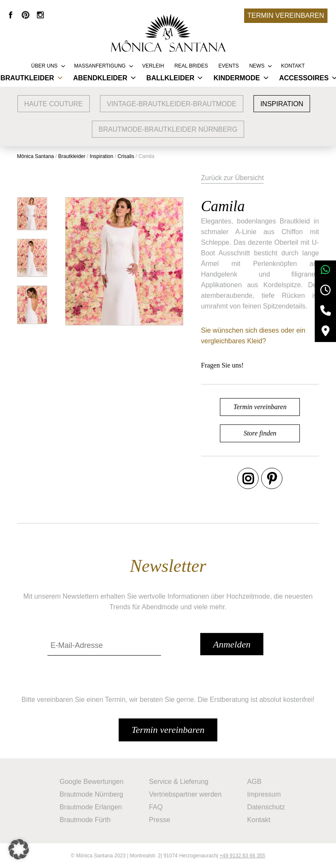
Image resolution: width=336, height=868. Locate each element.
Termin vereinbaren (286, 16)
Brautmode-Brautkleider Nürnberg (168, 129)
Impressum (264, 794)
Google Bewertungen (91, 782)
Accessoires (304, 78)
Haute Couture (54, 104)
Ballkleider (170, 78)
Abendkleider (100, 78)
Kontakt (293, 66)
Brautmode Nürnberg (91, 794)
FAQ (156, 807)
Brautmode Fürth (85, 820)
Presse (159, 820)
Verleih (153, 66)
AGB (254, 782)
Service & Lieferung (179, 782)
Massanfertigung (100, 66)
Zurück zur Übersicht (233, 178)
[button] (19, 849)
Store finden (260, 433)
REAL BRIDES (191, 66)
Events (228, 66)
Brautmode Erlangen (91, 807)
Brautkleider (27, 78)
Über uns (44, 66)
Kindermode (237, 78)
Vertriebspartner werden (185, 794)
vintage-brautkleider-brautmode (172, 104)
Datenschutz (266, 807)
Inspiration (282, 104)
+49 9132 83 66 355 (242, 856)
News (257, 66)
